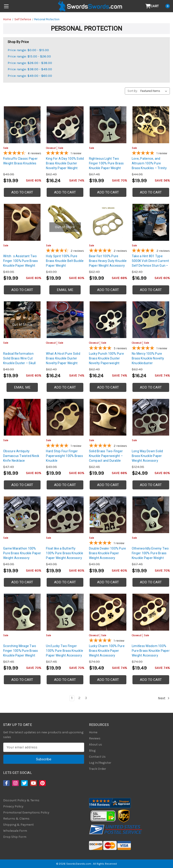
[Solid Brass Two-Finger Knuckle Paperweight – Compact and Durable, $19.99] (108, 417)
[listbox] (155, 91)
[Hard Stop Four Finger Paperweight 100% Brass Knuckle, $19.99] (65, 417)
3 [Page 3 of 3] (86, 698)
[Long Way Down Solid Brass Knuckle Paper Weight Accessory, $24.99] (151, 417)
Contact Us (97, 757)
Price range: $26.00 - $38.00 (30, 63)
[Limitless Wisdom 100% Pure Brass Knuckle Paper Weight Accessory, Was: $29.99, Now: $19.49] (151, 612)
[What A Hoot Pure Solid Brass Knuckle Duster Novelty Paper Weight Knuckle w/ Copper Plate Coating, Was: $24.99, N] (65, 320)
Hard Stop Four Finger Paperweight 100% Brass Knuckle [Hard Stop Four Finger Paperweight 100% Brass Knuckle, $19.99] (64, 456)
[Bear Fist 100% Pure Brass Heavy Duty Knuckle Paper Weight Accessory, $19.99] (108, 222)
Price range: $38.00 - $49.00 (30, 69)
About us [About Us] (96, 744)
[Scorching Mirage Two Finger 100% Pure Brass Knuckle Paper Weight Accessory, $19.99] (22, 612)
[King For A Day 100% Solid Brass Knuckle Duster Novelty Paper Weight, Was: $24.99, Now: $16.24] (65, 125)
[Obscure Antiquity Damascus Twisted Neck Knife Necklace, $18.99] (22, 417)
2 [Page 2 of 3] (79, 698)
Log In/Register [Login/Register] (100, 763)
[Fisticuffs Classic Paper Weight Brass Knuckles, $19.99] (22, 125)
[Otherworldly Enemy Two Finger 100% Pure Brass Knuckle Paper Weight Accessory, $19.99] (151, 515)
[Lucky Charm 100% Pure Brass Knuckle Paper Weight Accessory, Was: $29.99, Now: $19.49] (108, 612)
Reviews (95, 738)
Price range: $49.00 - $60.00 (30, 76)
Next (164, 698)
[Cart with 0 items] (158, 6)
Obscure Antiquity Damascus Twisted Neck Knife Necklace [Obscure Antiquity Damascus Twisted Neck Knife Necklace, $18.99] (21, 456)
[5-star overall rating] (65, 154)
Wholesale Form (15, 831)
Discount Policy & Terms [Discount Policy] (21, 800)
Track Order (98, 769)
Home (93, 732)
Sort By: (133, 91)
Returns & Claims (16, 819)
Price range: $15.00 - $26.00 (29, 56)
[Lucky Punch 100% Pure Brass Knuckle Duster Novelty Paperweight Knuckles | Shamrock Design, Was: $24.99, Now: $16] (108, 320)
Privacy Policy (13, 806)
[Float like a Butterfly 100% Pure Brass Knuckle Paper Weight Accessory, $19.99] (65, 515)
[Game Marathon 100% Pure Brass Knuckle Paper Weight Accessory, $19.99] (22, 515)
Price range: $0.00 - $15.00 (28, 50)
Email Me (65, 290)
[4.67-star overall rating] (22, 154)
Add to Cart (22, 192)
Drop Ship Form (15, 837)
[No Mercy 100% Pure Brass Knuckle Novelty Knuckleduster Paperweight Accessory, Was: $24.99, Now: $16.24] (151, 320)
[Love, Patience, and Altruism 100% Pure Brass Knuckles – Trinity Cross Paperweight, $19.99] (151, 125)
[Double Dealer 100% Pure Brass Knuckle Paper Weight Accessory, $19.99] (108, 515)
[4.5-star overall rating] (65, 251)
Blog (92, 751)
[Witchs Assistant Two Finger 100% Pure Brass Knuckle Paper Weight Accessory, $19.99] (22, 222)
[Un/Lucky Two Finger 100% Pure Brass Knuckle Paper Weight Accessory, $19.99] (65, 612)
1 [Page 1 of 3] (72, 698)
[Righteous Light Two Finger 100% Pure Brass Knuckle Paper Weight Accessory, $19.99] (108, 125)
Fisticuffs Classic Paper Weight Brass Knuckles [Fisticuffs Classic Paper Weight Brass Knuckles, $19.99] (20, 161)
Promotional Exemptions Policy (26, 812)
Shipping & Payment (18, 825)
